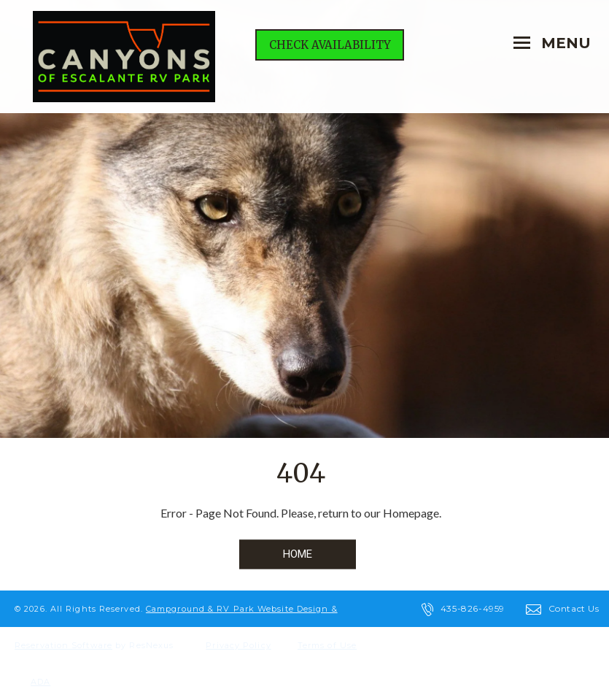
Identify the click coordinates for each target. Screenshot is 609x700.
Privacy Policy (238, 645)
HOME (298, 554)
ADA (40, 682)
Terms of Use (327, 645)
